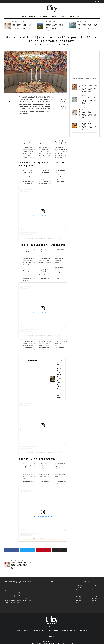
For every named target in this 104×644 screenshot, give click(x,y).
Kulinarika (22, 22)
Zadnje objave (82, 631)
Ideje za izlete (51, 22)
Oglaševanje (36, 631)
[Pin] (10, 105)
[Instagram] (96, 1)
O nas (19, 631)
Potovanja (63, 16)
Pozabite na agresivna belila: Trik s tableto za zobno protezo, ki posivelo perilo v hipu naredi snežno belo (88, 113)
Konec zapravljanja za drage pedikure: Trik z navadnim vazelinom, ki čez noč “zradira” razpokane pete (88, 88)
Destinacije (81, 22)
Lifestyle (32, 16)
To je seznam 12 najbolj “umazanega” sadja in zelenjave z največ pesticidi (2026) (88, 126)
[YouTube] (98, 1)
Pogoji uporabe (54, 631)
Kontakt (45, 631)
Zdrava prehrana (85, 121)
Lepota (81, 83)
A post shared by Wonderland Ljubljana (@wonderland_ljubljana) (43, 238)
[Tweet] (10, 101)
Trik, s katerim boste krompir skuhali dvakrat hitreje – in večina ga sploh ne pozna (60, 381)
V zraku (23, 16)
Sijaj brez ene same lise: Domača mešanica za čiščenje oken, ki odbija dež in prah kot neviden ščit (88, 100)
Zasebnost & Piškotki (68, 631)
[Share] (10, 98)
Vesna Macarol (40, 44)
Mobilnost (53, 16)
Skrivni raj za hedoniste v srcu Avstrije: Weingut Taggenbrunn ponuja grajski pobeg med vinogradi (55, 27)
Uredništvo (26, 631)
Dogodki (15, 22)
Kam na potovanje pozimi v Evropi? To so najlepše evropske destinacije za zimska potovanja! (88, 26)
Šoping (79, 16)
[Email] (10, 108)
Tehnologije (43, 16)
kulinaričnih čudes (32, 149)
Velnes (72, 16)
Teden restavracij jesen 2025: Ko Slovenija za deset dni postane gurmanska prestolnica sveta (22, 27)
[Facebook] (93, 1)
